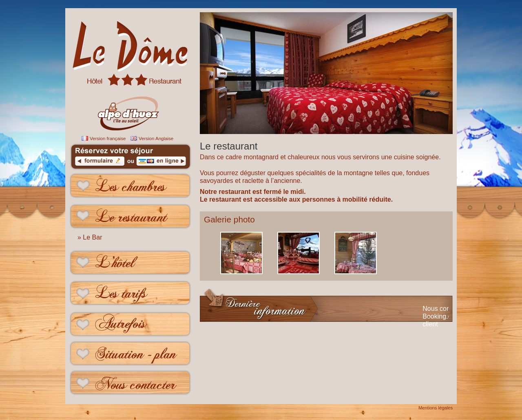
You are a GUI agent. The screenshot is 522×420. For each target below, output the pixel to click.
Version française (108, 139)
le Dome (130, 43)
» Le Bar (90, 237)
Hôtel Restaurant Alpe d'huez (130, 104)
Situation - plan (130, 354)
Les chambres (130, 186)
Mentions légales (436, 408)
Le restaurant (130, 217)
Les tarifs (130, 293)
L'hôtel (130, 263)
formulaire (100, 163)
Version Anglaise (156, 139)
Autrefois (130, 324)
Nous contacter (130, 385)
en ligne (161, 163)
